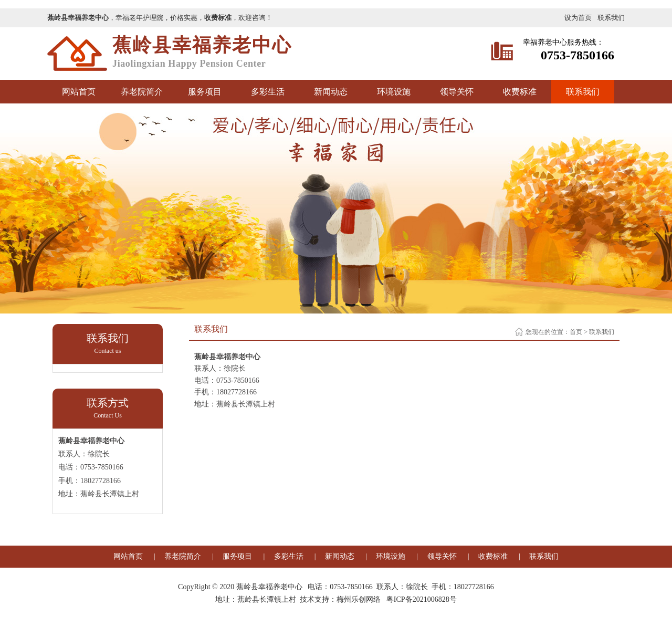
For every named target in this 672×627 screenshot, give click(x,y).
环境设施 (394, 92)
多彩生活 (268, 92)
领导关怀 (457, 92)
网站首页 (79, 92)
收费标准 (520, 92)
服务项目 (205, 92)
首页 (576, 332)
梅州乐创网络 (359, 599)
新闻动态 (331, 92)
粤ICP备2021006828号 (422, 599)
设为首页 (578, 18)
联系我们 (611, 18)
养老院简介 (142, 92)
